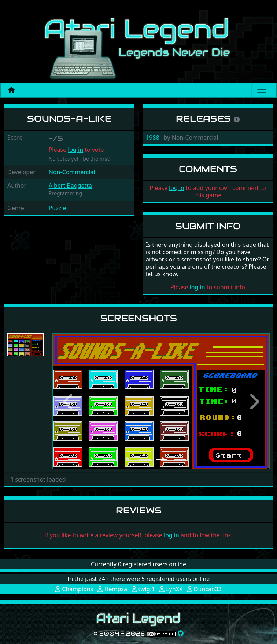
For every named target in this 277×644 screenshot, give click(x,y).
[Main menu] (262, 90)
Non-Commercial (72, 172)
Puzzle (58, 208)
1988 (153, 138)
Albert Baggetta (70, 186)
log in (75, 150)
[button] (69, 401)
